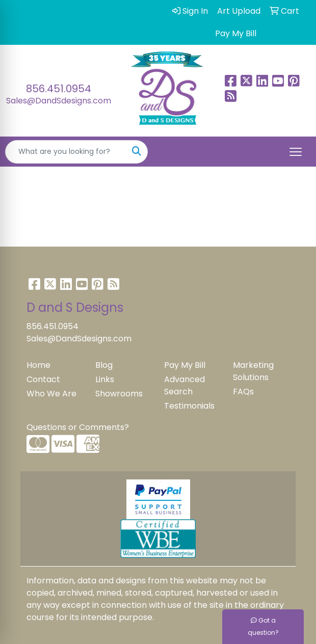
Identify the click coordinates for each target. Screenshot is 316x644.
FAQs (243, 392)
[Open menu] (296, 152)
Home (38, 365)
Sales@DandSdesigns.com (59, 101)
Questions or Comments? (78, 427)
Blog (104, 365)
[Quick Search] (66, 152)
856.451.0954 (59, 89)
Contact (43, 379)
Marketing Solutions (253, 371)
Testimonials (189, 406)
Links (105, 379)
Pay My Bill (185, 365)
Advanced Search (185, 385)
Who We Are (51, 394)
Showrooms (119, 394)
